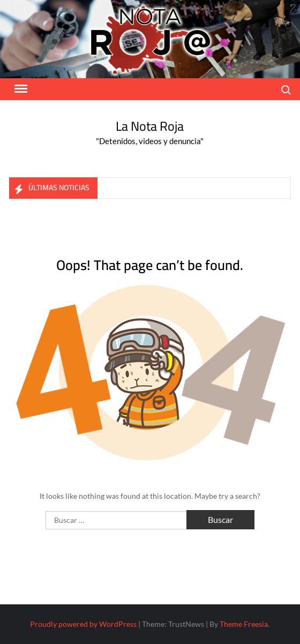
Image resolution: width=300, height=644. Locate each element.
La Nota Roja (150, 126)
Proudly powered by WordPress (83, 624)
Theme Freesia (244, 624)
